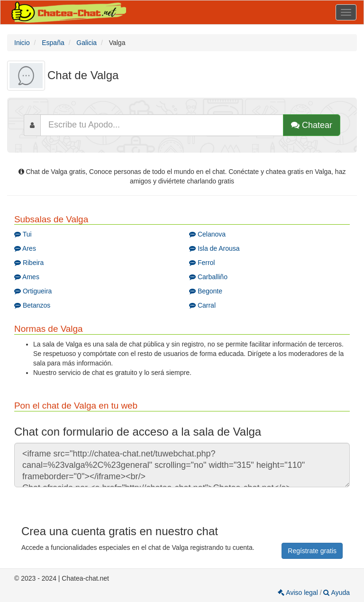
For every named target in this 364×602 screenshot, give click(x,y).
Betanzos (32, 305)
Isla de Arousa (214, 248)
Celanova (207, 234)
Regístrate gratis (312, 551)
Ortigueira (33, 291)
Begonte (206, 291)
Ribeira (29, 263)
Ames (27, 277)
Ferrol (202, 263)
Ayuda (337, 593)
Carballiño (208, 277)
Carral (202, 305)
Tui (23, 234)
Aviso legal (299, 593)
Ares (25, 248)
